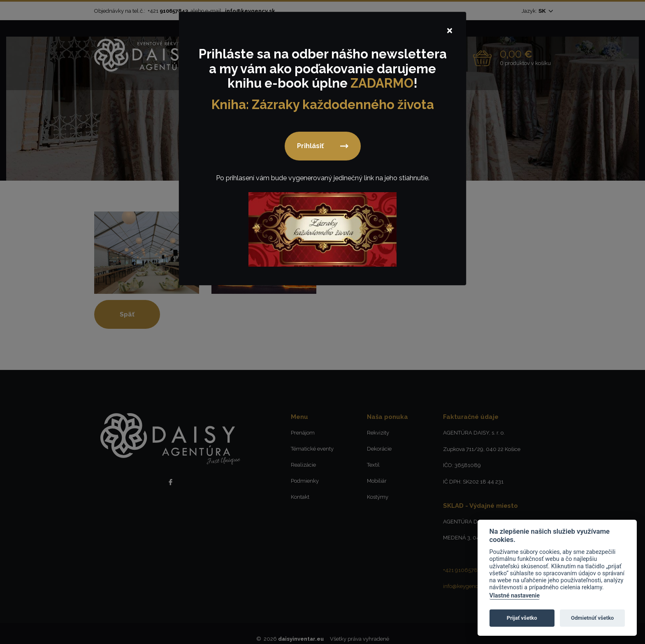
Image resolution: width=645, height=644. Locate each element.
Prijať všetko (522, 618)
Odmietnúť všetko (592, 618)
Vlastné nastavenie (515, 596)
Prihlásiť (310, 148)
